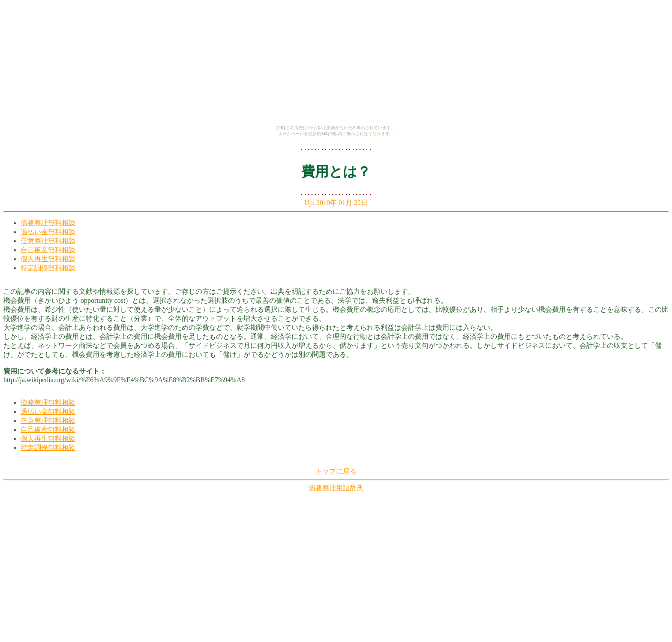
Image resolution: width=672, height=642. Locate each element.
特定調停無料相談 (48, 268)
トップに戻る (336, 471)
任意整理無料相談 (48, 241)
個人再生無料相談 (48, 259)
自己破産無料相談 (48, 250)
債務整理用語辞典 (336, 488)
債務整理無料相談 (48, 223)
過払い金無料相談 (48, 232)
